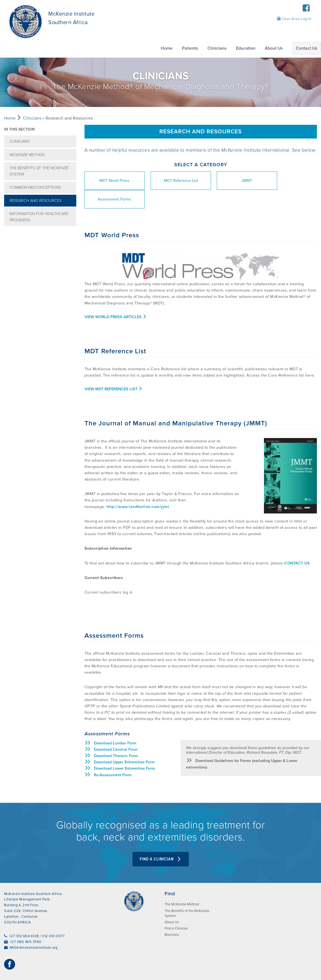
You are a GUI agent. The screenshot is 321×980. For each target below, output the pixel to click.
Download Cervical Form (111, 731)
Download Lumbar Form (110, 725)
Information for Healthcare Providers (39, 217)
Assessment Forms (289, 181)
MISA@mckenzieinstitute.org (34, 929)
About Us (274, 48)
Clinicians (217, 48)
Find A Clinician (161, 840)
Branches (172, 916)
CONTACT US (297, 544)
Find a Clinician (176, 910)
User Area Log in (294, 19)
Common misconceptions (35, 187)
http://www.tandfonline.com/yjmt (138, 488)
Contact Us (307, 48)
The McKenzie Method (182, 886)
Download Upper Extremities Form (120, 743)
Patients (190, 48)
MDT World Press (111, 181)
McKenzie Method (27, 155)
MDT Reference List (170, 181)
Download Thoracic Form (111, 737)
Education (246, 48)
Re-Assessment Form (108, 756)
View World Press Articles (116, 298)
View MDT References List (114, 370)
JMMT (230, 181)
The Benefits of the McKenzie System (39, 171)
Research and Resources (36, 201)
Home (167, 48)
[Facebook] (306, 10)
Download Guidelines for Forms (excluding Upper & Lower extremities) (242, 745)
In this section (19, 129)
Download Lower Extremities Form (120, 750)
